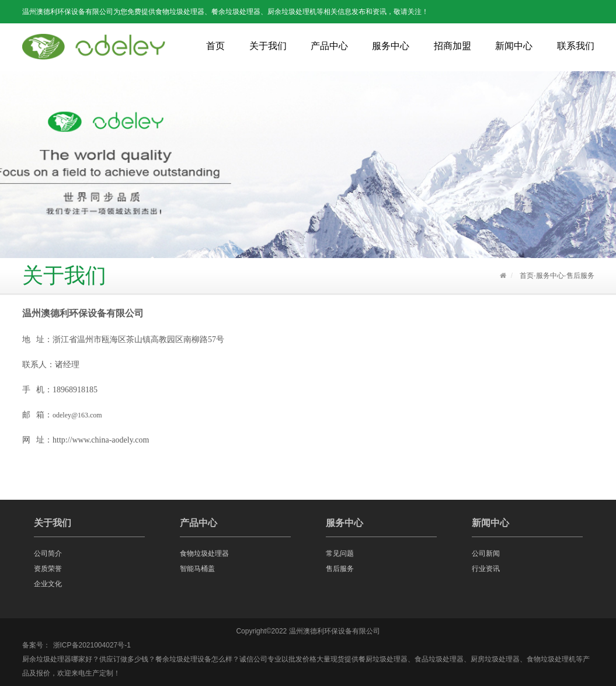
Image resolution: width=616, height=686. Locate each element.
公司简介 (48, 553)
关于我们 (268, 46)
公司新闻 (486, 553)
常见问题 (340, 553)
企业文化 (48, 584)
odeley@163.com (77, 415)
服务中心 (391, 46)
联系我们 (576, 46)
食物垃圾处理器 (204, 553)
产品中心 (329, 46)
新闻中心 (514, 46)
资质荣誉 (48, 569)
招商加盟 (453, 46)
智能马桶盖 (197, 569)
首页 (215, 46)
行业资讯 (486, 569)
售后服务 (580, 276)
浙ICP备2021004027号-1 (92, 645)
